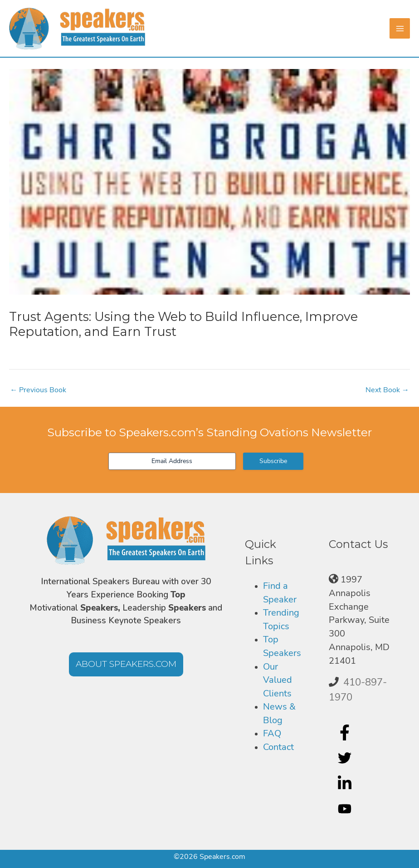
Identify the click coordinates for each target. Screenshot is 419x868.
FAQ (272, 733)
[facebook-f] (346, 733)
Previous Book (38, 390)
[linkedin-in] (346, 784)
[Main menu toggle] (400, 28)
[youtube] (346, 809)
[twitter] (346, 758)
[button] (126, 664)
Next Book (387, 390)
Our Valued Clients (278, 680)
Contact (278, 747)
